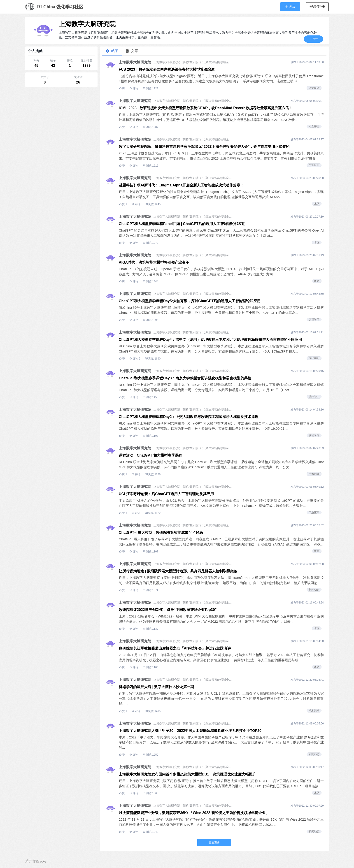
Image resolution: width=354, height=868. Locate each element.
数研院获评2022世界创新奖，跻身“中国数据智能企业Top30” (168, 610)
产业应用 (314, 165)
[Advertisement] (61, 117)
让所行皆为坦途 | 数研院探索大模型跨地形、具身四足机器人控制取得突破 (178, 571)
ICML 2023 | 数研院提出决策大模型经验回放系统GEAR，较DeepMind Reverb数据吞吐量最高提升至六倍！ (206, 108)
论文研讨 (314, 88)
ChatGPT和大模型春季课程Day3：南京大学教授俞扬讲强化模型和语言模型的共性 (185, 378)
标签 (36, 861)
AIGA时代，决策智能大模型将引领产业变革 (154, 262)
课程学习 (314, 320)
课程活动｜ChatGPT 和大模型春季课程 (150, 455)
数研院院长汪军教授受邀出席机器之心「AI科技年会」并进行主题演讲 (175, 648)
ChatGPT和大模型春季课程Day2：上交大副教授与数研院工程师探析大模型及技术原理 (189, 417)
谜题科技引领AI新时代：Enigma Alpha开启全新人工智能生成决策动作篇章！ (181, 185)
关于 (28, 861)
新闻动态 (314, 590)
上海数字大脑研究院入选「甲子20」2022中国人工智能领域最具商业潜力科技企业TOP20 (190, 731)
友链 (43, 861)
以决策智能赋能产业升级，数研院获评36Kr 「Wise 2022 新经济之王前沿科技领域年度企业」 (194, 813)
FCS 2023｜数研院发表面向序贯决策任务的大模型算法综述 (167, 69)
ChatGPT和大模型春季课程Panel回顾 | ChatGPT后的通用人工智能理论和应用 (182, 224)
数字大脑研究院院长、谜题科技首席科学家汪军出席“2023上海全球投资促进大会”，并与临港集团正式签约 (204, 147)
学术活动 (314, 474)
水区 (317, 204)
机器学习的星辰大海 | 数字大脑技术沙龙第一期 (156, 687)
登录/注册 (317, 7)
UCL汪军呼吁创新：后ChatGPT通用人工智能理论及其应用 (166, 494)
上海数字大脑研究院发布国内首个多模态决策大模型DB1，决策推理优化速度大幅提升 (187, 774)
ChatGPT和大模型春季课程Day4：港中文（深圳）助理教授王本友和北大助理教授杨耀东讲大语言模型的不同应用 (210, 340)
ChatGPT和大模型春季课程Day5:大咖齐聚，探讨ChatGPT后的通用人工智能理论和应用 (190, 301)
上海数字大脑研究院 (87, 24)
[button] (290, 7)
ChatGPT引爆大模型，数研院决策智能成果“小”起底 (161, 533)
